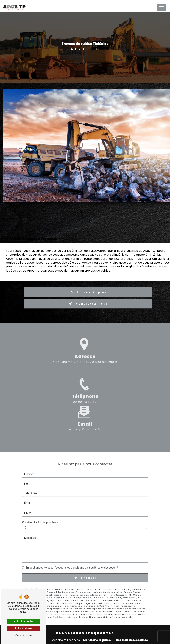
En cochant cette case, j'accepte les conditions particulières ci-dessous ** (72, 560)
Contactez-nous (88, 304)
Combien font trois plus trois (40, 515)
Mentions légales (97, 640)
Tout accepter (23, 621)
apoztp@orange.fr (85, 422)
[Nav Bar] (161, 8)
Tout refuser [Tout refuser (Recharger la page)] (24, 628)
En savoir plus (88, 292)
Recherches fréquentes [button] (85, 633)
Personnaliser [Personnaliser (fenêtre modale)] (24, 635)
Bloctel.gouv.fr (60, 610)
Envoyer (89, 570)
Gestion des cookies (132, 640)
